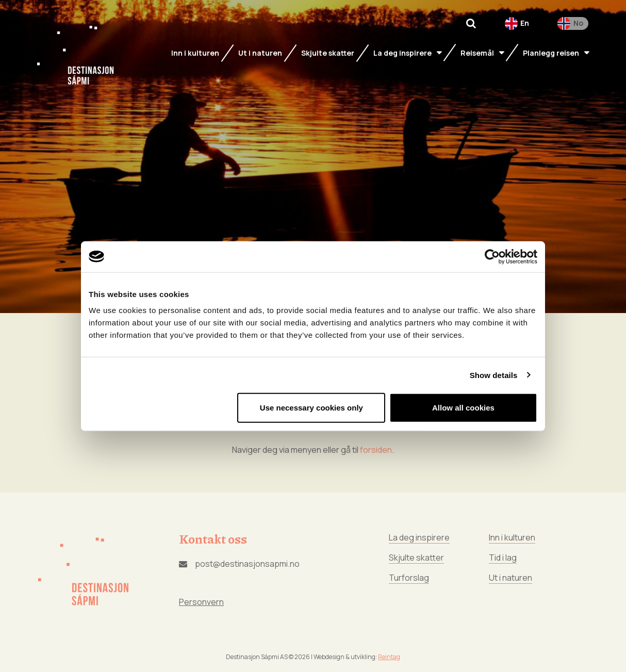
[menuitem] (517, 23)
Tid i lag (503, 558)
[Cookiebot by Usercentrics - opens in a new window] (492, 256)
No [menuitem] (578, 23)
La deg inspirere (419, 537)
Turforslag (409, 578)
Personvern (201, 602)
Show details (494, 375)
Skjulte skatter (416, 558)
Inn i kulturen (512, 537)
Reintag (389, 657)
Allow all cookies (463, 408)
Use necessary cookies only (311, 408)
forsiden (376, 450)
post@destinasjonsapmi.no (239, 564)
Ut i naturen (510, 578)
